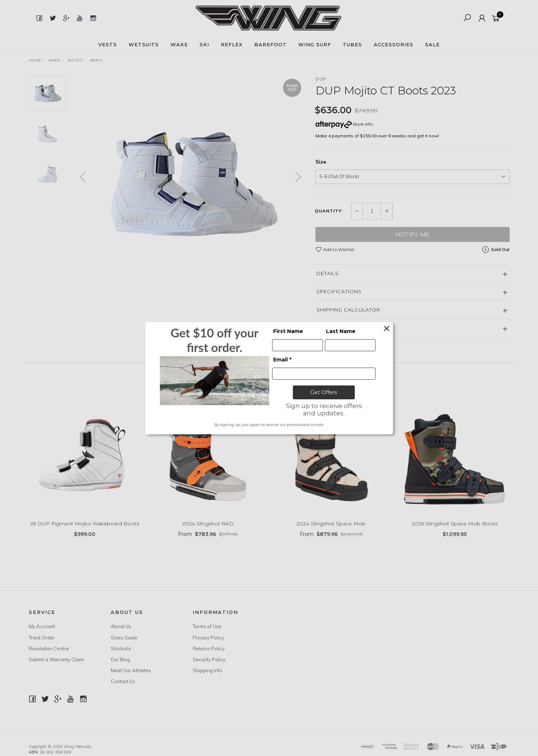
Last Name (341, 331)
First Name (288, 331)
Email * (282, 360)
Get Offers (324, 392)
